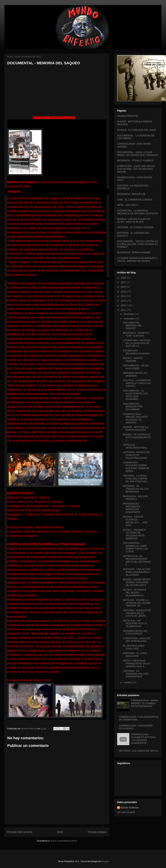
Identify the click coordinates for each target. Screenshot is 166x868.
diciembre (129, 314)
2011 (124, 310)
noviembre (129, 319)
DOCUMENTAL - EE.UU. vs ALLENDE (136, 367)
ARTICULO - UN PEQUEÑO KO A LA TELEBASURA (135, 623)
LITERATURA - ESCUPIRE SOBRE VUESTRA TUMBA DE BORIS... (136, 467)
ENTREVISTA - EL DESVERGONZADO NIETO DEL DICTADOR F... (137, 560)
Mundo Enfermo (130, 808)
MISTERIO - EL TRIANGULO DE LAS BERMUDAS (136, 489)
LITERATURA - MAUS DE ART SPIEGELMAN (137, 640)
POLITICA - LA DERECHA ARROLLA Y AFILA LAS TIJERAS (137, 383)
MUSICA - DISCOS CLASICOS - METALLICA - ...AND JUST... (135, 521)
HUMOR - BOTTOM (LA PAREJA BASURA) (136, 429)
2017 (124, 282)
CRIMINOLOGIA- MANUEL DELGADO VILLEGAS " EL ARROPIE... (135, 418)
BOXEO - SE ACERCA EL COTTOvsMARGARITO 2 (137, 437)
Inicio (60, 832)
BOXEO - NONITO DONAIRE (133, 360)
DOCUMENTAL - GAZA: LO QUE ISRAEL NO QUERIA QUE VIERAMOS (138, 154)
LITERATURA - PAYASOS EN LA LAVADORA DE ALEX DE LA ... (137, 343)
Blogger (105, 861)
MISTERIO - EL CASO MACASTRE (135, 655)
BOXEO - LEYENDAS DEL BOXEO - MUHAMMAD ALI (135, 593)
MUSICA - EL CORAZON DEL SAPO (137, 130)
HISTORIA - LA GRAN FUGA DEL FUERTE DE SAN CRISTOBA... (136, 479)
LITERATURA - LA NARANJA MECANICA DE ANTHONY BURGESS (137, 212)
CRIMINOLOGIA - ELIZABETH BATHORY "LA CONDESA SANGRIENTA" (144, 739)
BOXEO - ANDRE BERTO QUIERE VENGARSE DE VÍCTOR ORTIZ (137, 582)
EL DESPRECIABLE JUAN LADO (134, 647)
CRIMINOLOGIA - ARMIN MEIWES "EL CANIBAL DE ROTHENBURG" (145, 703)
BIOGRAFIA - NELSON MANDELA (135, 498)
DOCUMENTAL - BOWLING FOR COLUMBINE (133, 407)
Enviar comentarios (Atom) (64, 841)
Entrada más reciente (20, 832)
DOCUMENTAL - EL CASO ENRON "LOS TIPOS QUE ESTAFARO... (135, 395)
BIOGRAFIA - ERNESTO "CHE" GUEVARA (136, 334)
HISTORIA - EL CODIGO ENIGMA (135, 227)
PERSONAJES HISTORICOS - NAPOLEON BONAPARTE (132, 508)
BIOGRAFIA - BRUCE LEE (131, 194)
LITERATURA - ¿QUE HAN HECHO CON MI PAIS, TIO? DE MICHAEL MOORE (136, 169)
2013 (124, 301)
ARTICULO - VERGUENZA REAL (135, 446)
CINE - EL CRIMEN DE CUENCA (135, 200)
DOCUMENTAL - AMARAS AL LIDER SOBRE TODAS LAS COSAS (135, 547)
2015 (124, 292)
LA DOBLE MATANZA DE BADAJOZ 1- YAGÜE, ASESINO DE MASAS (138, 259)
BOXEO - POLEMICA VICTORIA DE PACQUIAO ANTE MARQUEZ (134, 534)
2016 (124, 287)
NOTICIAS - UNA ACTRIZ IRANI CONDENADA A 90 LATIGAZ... (137, 572)
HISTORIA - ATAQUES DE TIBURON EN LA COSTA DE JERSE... (137, 613)
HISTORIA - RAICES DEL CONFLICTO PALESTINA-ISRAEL (137, 455)
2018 (124, 278)
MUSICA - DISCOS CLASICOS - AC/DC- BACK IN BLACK (134, 220)
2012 (124, 305)
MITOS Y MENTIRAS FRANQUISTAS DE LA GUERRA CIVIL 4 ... (136, 663)
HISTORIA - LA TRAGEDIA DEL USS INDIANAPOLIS (136, 674)
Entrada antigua (97, 832)
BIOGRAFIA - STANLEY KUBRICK (135, 160)
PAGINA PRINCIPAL (128, 116)
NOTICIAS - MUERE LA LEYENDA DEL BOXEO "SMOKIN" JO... (137, 603)
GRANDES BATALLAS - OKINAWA (136, 374)
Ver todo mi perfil (126, 812)
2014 (124, 296)
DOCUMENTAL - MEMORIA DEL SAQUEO (133, 325)
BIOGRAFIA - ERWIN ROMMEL (134, 252)
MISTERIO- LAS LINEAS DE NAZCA (139, 751)
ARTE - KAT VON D (128, 205)
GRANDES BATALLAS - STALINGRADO (136, 632)
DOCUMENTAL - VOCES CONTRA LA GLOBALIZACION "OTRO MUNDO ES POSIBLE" (138, 244)
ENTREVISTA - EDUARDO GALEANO (136, 352)
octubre (128, 682)
